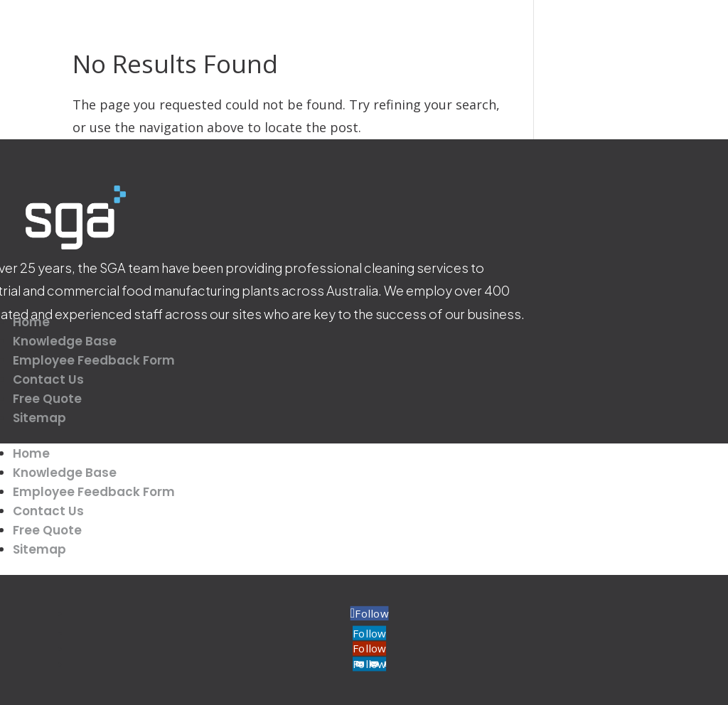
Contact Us (48, 380)
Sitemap (39, 418)
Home (31, 322)
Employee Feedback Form (94, 360)
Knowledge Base (65, 341)
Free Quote (47, 399)
